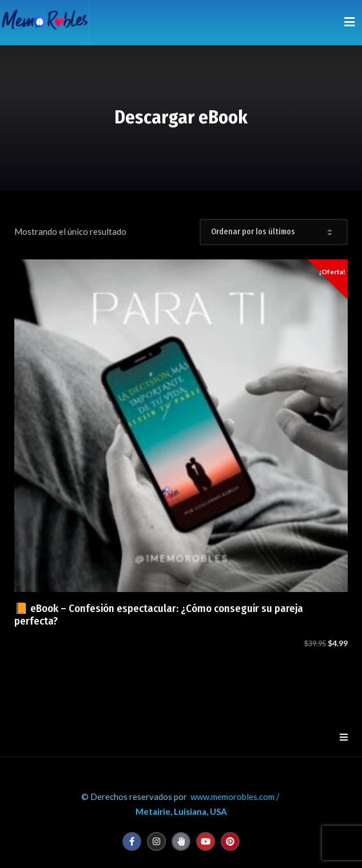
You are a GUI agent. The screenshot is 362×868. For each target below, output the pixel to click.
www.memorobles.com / (235, 797)
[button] (343, 737)
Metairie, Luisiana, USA (181, 811)
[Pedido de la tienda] (274, 232)
